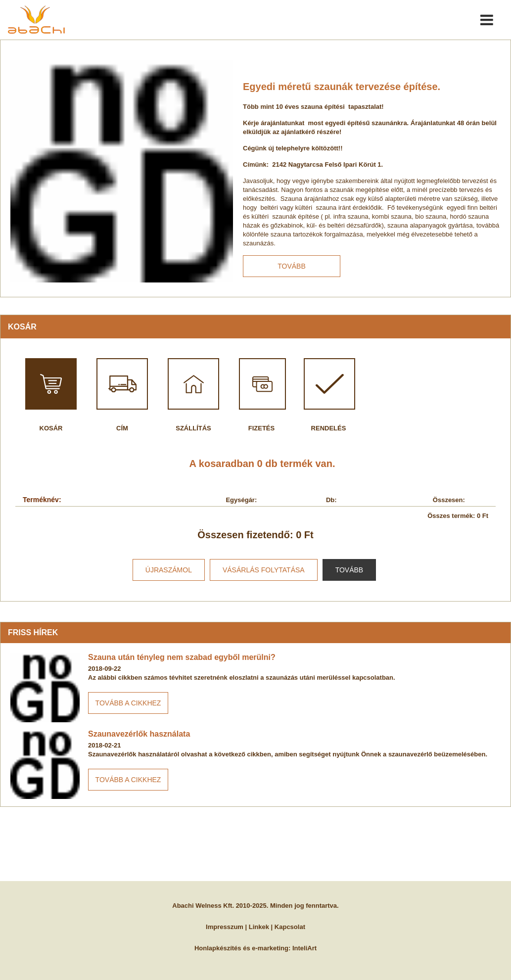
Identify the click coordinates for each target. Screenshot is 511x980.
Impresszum (225, 927)
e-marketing (270, 948)
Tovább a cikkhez (128, 703)
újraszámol (169, 570)
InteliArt (304, 948)
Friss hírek (33, 632)
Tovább (292, 266)
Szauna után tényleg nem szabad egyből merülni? (182, 657)
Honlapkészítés (218, 948)
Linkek (259, 927)
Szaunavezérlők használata (139, 734)
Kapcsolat (290, 927)
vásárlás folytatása (264, 570)
